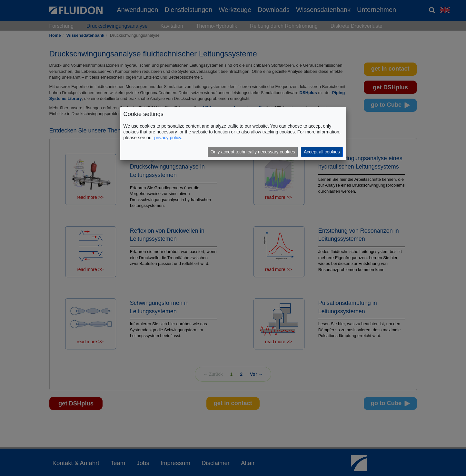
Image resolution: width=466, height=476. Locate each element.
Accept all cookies (322, 152)
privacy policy (168, 138)
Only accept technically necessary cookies (253, 152)
